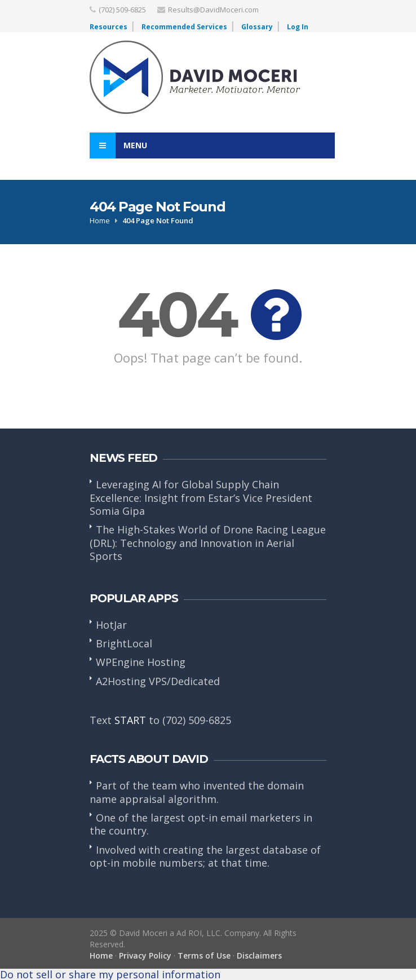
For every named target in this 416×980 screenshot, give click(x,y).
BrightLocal (124, 643)
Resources (109, 27)
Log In (298, 27)
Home (100, 220)
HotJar (111, 625)
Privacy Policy (145, 955)
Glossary (257, 27)
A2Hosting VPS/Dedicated (158, 681)
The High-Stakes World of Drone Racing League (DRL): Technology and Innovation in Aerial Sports (208, 543)
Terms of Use (204, 955)
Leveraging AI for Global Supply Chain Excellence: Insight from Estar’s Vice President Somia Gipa (201, 498)
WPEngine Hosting (141, 662)
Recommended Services (184, 27)
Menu (118, 145)
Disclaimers (259, 955)
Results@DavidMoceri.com (213, 10)
